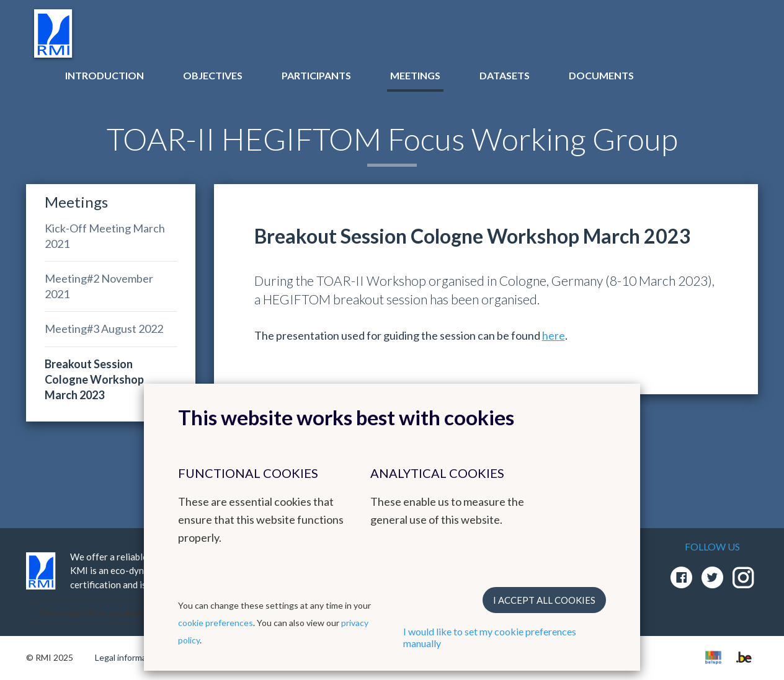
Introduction (105, 75)
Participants (316, 75)
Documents (601, 75)
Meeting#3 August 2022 (104, 329)
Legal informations (131, 657)
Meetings (415, 75)
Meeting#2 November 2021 (99, 286)
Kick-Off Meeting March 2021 (105, 236)
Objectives (213, 75)
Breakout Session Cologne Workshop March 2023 (94, 379)
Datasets (505, 75)
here (554, 335)
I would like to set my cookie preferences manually (490, 637)
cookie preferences (216, 623)
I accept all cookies (544, 600)
